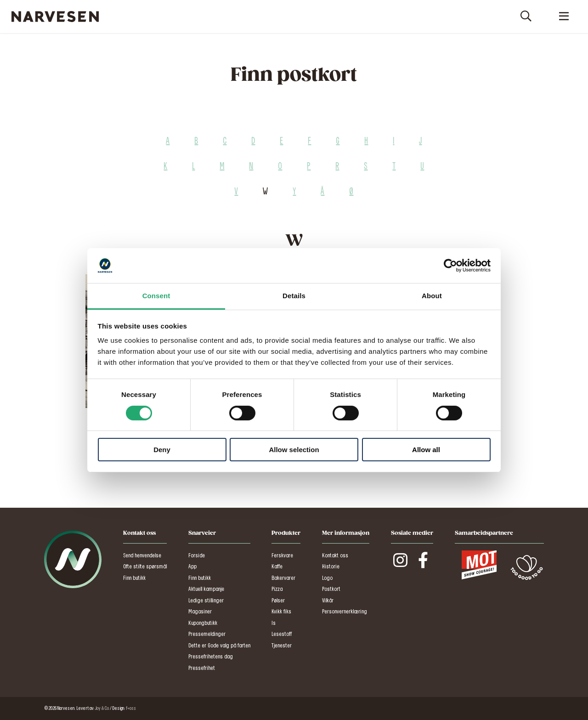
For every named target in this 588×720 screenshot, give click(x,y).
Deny (162, 450)
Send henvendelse (142, 556)
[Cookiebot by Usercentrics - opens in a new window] (450, 266)
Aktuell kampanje (206, 589)
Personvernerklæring (345, 612)
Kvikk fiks (281, 612)
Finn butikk (134, 578)
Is (274, 623)
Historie (331, 567)
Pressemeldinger (207, 634)
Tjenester (282, 646)
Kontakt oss (335, 556)
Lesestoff (282, 634)
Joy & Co (102, 709)
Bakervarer (283, 578)
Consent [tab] (156, 296)
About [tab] (432, 296)
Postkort (331, 589)
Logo (327, 578)
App (192, 567)
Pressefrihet (202, 668)
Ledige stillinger (206, 601)
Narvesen (55, 17)
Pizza (277, 589)
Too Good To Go (527, 568)
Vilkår (328, 601)
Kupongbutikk (203, 623)
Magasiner (200, 612)
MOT (479, 565)
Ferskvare (282, 556)
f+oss (131, 709)
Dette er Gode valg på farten (219, 646)
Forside (197, 556)
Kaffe (277, 567)
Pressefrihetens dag (211, 657)
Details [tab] (294, 296)
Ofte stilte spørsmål (145, 567)
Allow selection (294, 450)
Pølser (278, 601)
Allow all (426, 450)
